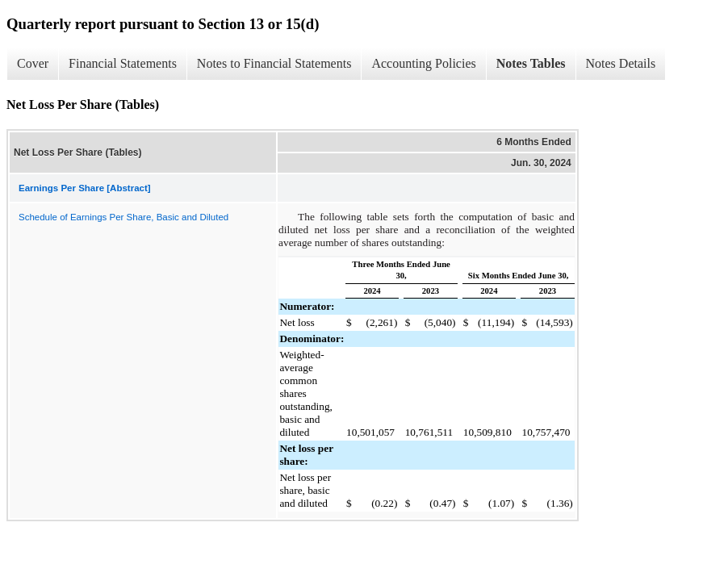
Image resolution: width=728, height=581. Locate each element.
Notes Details (621, 63)
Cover (33, 63)
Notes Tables (531, 63)
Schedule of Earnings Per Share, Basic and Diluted (123, 217)
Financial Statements (123, 63)
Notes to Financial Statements (274, 63)
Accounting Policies (423, 63)
